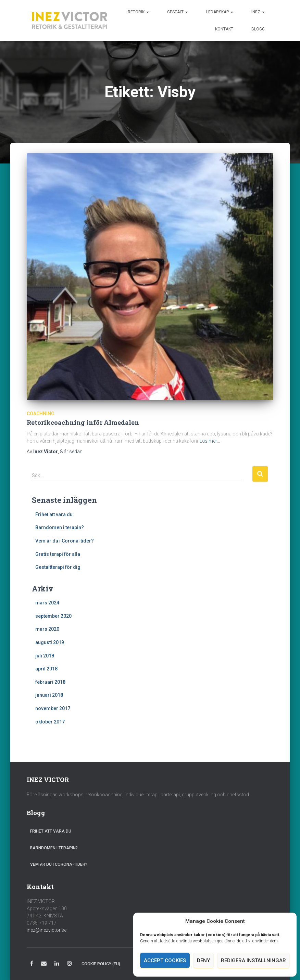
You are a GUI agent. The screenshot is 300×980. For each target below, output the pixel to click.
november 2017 (53, 708)
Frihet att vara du (54, 514)
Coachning (41, 414)
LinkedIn (57, 964)
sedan (71, 452)
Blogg (258, 29)
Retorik (138, 12)
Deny (203, 961)
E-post (44, 964)
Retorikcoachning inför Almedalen (83, 422)
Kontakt (224, 29)
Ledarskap (220, 12)
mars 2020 (47, 629)
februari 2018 (50, 682)
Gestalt (178, 12)
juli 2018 (45, 656)
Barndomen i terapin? (60, 527)
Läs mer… (210, 441)
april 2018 (46, 669)
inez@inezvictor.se (47, 930)
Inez (258, 12)
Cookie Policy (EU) (101, 964)
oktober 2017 (50, 722)
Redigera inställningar (253, 961)
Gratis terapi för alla (58, 554)
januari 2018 (49, 695)
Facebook (32, 964)
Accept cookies (165, 961)
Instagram (70, 964)
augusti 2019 (50, 642)
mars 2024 (47, 603)
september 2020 (53, 616)
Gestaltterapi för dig (58, 567)
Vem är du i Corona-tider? (65, 541)
